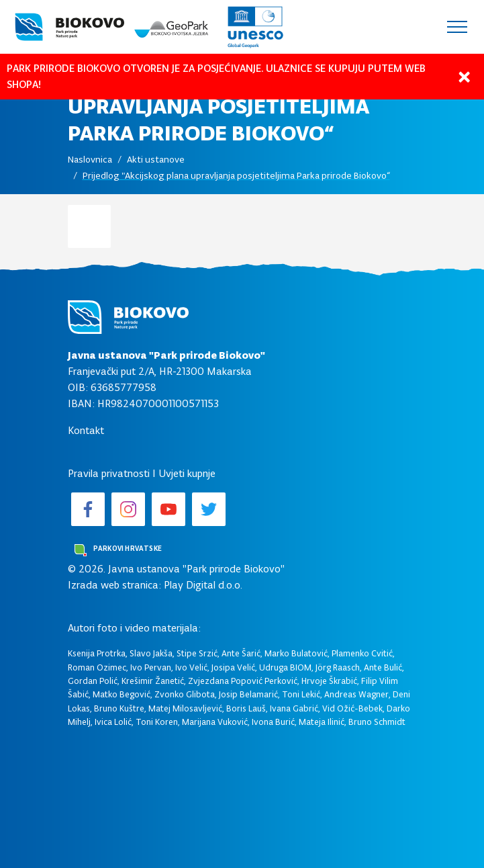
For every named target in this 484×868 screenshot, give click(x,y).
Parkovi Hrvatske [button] (118, 550)
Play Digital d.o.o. (203, 585)
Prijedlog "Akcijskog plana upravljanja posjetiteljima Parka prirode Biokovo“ (236, 176)
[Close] (464, 77)
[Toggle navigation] (457, 27)
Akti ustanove (156, 160)
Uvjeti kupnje (187, 473)
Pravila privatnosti (109, 473)
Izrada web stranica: (114, 585)
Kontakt (86, 430)
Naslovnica (90, 160)
